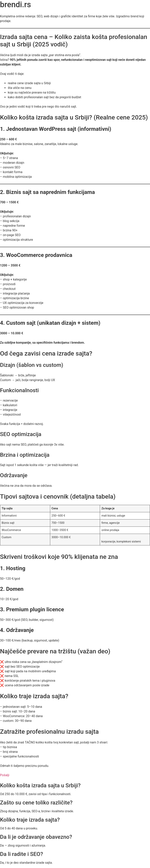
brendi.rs (16, 5)
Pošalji (5, 775)
